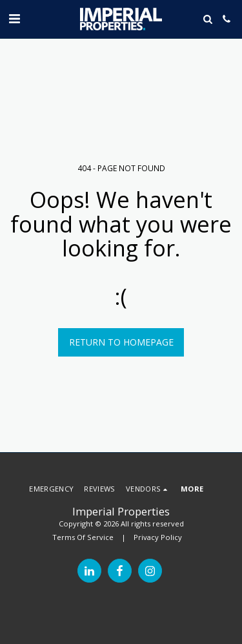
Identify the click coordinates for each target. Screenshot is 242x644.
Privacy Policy (158, 537)
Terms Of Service (83, 537)
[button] (14, 18)
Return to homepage (121, 342)
